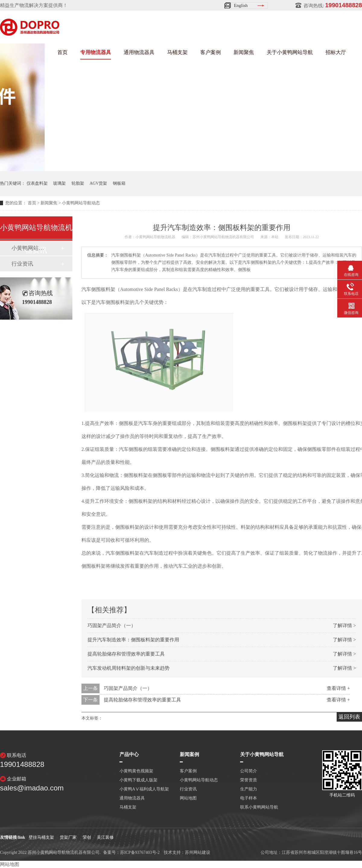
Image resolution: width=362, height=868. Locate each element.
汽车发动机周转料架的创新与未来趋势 (129, 668)
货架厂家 (68, 837)
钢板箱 (119, 183)
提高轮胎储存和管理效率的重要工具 (126, 654)
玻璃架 (59, 183)
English (241, 5)
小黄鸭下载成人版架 (138, 780)
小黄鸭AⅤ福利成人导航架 (144, 789)
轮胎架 (78, 183)
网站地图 (188, 798)
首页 (62, 52)
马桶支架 (177, 52)
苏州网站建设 (198, 852)
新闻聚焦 (244, 52)
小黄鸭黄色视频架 (136, 771)
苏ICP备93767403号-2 (140, 852)
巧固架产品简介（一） (112, 625)
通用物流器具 (139, 52)
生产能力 (249, 789)
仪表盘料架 (37, 183)
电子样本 (249, 798)
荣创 (87, 837)
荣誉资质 (249, 780)
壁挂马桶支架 (41, 837)
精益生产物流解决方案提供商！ (34, 5)
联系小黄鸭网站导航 (259, 807)
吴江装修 (105, 837)
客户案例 (211, 52)
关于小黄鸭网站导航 (290, 52)
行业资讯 (22, 264)
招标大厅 (336, 52)
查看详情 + (338, 688)
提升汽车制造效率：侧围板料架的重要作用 (133, 640)
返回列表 (349, 717)
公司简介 (249, 771)
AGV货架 (98, 183)
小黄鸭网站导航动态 (81, 203)
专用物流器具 (96, 52)
